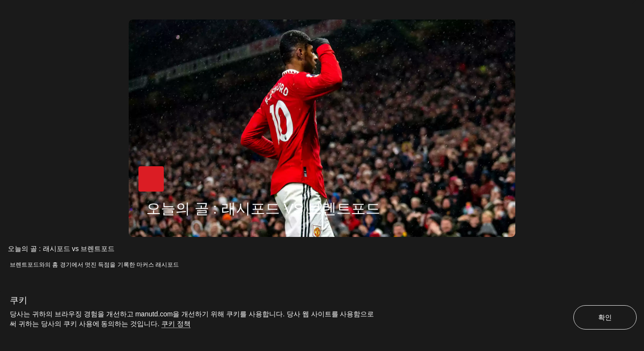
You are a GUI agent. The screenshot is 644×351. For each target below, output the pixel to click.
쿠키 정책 (176, 324)
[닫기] (638, 6)
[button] (151, 179)
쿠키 (19, 300)
